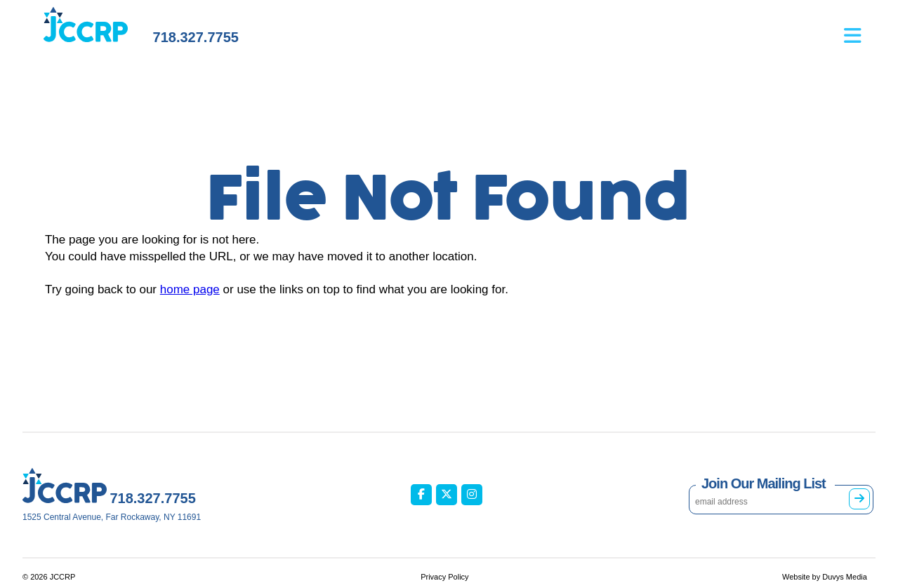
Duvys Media (845, 577)
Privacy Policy (444, 577)
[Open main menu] (860, 29)
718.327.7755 (196, 37)
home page (190, 289)
